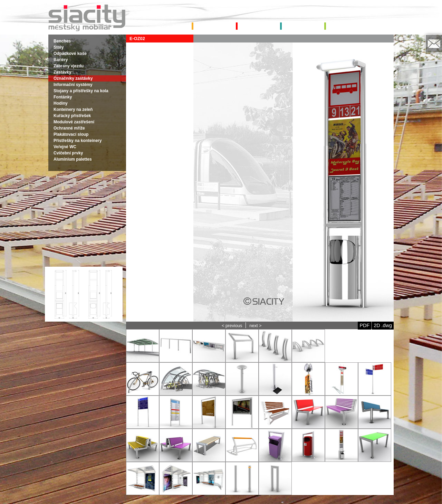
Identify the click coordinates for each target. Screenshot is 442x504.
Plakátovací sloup (71, 134)
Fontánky (63, 97)
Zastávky (62, 72)
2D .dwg (383, 325)
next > (255, 326)
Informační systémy (73, 85)
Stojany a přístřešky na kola (81, 91)
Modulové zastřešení (74, 122)
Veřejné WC (65, 147)
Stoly (59, 47)
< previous (232, 326)
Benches (62, 41)
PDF (364, 325)
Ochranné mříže (69, 128)
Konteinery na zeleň (73, 110)
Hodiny (61, 103)
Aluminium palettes (73, 159)
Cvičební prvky (68, 153)
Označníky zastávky (73, 78)
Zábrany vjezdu (69, 66)
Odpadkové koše (70, 54)
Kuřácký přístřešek (72, 116)
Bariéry (61, 60)
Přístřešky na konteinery (78, 141)
